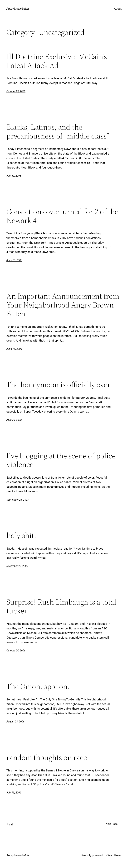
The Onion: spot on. (38, 687)
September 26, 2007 (18, 500)
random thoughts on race (47, 758)
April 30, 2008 (14, 420)
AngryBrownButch (18, 9)
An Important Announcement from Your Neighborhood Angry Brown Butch (63, 305)
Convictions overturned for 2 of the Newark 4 (62, 216)
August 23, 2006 (15, 722)
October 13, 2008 (16, 91)
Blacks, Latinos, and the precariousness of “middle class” (58, 132)
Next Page (114, 824)
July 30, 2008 (14, 176)
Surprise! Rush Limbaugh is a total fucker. (61, 606)
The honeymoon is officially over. (59, 385)
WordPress (115, 855)
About (118, 9)
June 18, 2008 (14, 349)
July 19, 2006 (14, 793)
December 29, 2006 (17, 566)
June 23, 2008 (14, 260)
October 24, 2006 (16, 651)
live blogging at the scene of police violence (61, 460)
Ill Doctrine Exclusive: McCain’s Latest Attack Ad (57, 61)
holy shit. (21, 536)
